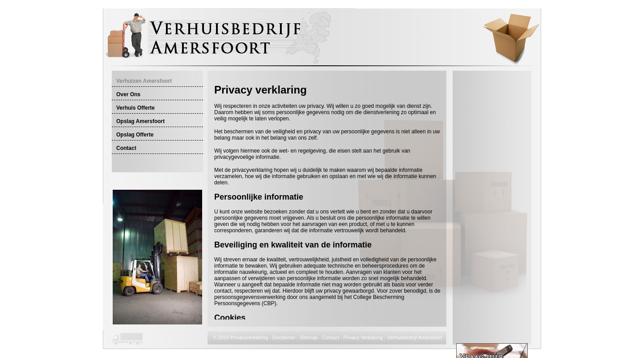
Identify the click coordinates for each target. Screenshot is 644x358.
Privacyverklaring (249, 337)
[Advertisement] (319, 79)
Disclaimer (284, 337)
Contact (330, 337)
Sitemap (309, 337)
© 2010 (222, 337)
